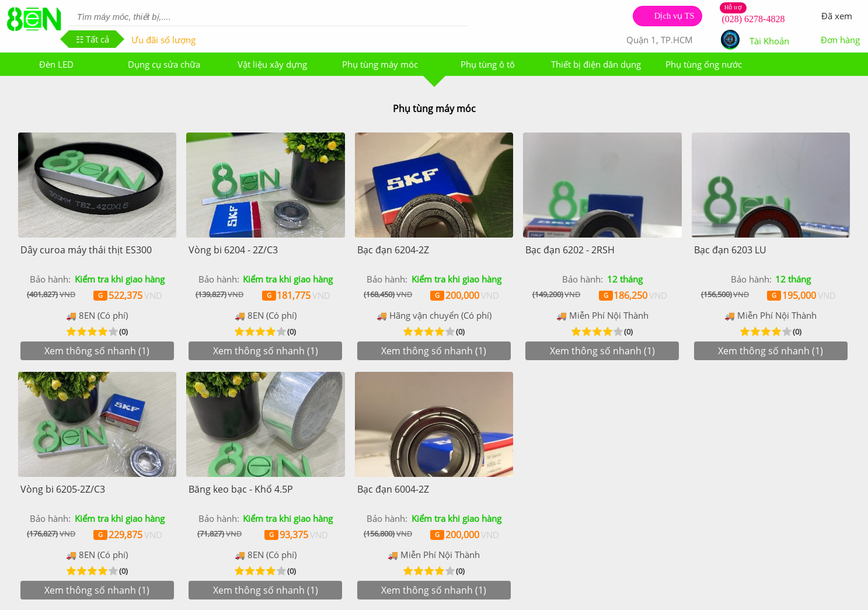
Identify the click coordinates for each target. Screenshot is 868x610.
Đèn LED (56, 64)
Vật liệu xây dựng (272, 64)
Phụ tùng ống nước (704, 64)
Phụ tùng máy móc (380, 64)
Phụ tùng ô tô (488, 64)
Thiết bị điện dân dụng (596, 64)
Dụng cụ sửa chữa (164, 64)
